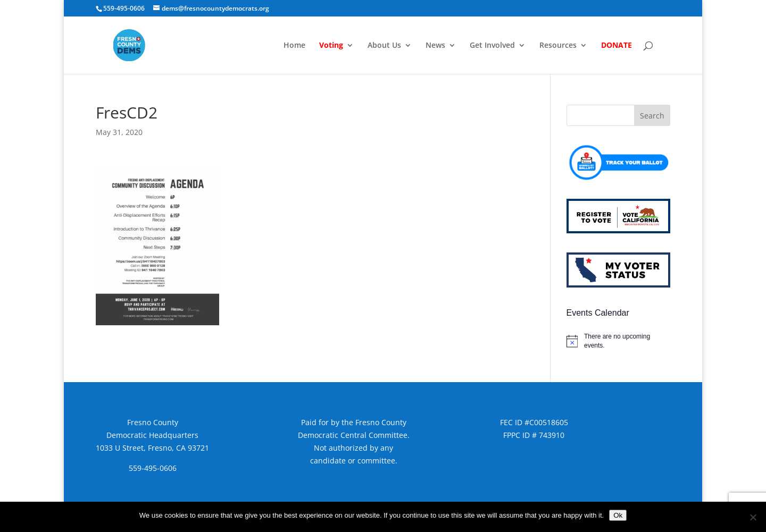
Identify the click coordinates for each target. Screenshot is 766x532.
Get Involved (492, 46)
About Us (384, 46)
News (435, 46)
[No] (753, 517)
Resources (558, 46)
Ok (618, 515)
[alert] (618, 341)
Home (294, 46)
